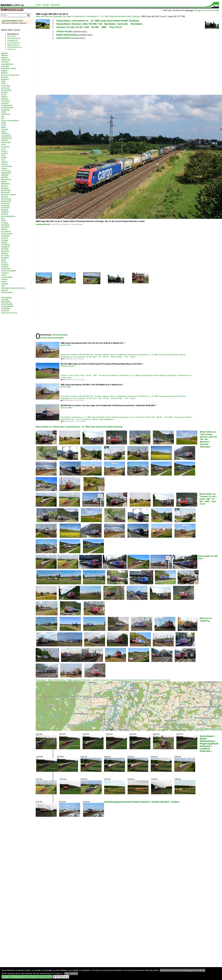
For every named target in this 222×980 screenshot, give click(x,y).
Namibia (5, 197)
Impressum (55, 5)
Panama (5, 214)
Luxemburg (6, 171)
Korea (4, 149)
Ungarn (4, 282)
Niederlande (6, 201)
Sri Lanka (5, 255)
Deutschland (79, 16)
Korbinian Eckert (67, 366)
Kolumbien (6, 147)
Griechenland (7, 105)
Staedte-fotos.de (13, 45)
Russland (5, 227)
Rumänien (5, 225)
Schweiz (5, 238)
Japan (4, 132)
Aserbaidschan (7, 64)
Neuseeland (6, 199)
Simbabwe (5, 245)
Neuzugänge (6, 298)
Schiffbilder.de (12, 41)
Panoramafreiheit (8, 216)
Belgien (4, 71)
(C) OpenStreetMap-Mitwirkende (207, 729)
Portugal (5, 223)
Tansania (5, 264)
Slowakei (5, 249)
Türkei (4, 275)
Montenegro (6, 190)
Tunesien (5, 273)
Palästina (5, 212)
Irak (3, 116)
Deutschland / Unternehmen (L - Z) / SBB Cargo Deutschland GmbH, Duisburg (98, 21)
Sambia (4, 229)
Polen (3, 221)
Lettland (4, 162)
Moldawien (6, 184)
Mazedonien (6, 179)
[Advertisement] (97, 67)
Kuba (3, 155)
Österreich (5, 208)
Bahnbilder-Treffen (9, 68)
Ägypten (5, 53)
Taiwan (4, 262)
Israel (3, 125)
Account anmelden (211, 10)
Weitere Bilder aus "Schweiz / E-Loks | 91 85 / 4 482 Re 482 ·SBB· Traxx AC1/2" (208, 499)
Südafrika (5, 258)
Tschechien (6, 269)
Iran (3, 119)
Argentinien (6, 60)
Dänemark (5, 88)
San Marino (6, 232)
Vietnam (5, 290)
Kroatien (5, 153)
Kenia (3, 145)
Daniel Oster (66, 345)
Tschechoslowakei (9, 271)
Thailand (5, 266)
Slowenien (5, 251)
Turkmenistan (7, 277)
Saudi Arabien (7, 234)
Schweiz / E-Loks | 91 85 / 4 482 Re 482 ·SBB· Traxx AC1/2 (89, 27)
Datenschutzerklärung (9, 313)
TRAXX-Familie (64, 32)
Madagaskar (6, 173)
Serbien (4, 242)
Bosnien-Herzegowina (10, 75)
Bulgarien (5, 79)
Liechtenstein (7, 166)
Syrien (4, 260)
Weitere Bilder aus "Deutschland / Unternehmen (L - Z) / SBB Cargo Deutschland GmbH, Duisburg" (79, 427)
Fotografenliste (7, 306)
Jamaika (5, 129)
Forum (38, 5)
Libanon (4, 164)
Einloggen (198, 10)
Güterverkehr (63, 38)
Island (4, 123)
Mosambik (5, 192)
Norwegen (5, 205)
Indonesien (6, 114)
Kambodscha (7, 138)
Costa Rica (6, 86)
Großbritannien (7, 108)
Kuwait (4, 158)
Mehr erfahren (71, 974)
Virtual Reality (7, 304)
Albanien (5, 55)
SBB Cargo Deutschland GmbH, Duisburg (122, 16)
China (3, 84)
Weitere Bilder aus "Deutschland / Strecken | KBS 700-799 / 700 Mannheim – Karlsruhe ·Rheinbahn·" (209, 439)
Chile (3, 82)
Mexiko (4, 182)
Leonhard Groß (43, 224)
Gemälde (5, 300)
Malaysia (5, 175)
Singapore (5, 247)
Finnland (5, 99)
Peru (3, 219)
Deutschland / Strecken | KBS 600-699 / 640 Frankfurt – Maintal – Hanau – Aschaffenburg (94, 355)
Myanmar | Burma (8, 195)
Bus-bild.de (11, 36)
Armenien (5, 62)
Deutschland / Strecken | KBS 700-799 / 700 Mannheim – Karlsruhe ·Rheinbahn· (100, 24)
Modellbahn (6, 302)
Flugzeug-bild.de (13, 43)
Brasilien (5, 77)
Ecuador (5, 92)
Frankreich (6, 101)
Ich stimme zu (61, 977)
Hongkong (5, 110)
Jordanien (5, 134)
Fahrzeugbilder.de (14, 38)
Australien (5, 66)
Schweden (5, 236)
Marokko (5, 177)
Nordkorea (5, 203)
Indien (4, 112)
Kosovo (4, 151)
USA (3, 286)
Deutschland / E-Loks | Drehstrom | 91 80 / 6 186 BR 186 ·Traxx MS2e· (146, 417)
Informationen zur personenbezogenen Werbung (182, 970)
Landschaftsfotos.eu (15, 47)
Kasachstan (6, 142)
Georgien (5, 103)
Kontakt (46, 5)
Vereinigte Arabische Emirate (13, 288)
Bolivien (4, 73)
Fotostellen (6, 308)
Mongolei (5, 188)
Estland (4, 97)
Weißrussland (7, 292)
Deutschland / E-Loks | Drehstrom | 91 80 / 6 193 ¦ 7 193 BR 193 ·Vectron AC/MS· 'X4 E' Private (98, 357)
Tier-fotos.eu (12, 49)
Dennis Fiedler (67, 408)
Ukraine (4, 279)
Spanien (5, 253)
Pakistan (5, 210)
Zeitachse (5, 311)
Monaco (4, 186)
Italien (4, 127)
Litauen (4, 169)
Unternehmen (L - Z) (94, 16)
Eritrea (4, 95)
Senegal (5, 240)
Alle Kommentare (60, 335)
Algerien (5, 58)
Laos (3, 160)
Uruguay (5, 284)
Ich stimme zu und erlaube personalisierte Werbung (27, 977)
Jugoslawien (6, 136)
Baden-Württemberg (67, 35)
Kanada (4, 140)
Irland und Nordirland (10, 121)
